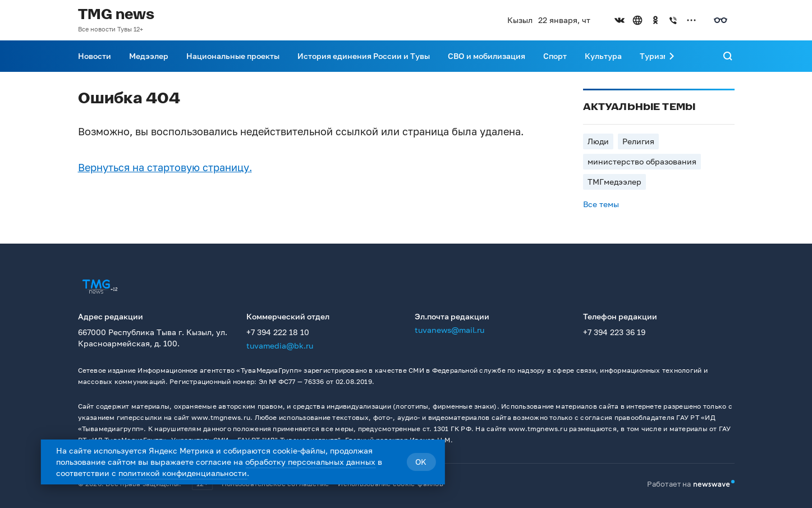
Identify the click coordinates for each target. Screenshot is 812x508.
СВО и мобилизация (487, 56)
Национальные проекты (233, 56)
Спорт (555, 56)
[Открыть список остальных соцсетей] (691, 20)
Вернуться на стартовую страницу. (165, 167)
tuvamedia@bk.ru (280, 345)
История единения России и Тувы (364, 56)
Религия (638, 141)
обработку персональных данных (310, 462)
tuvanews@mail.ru (449, 330)
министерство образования (642, 161)
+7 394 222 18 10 (278, 332)
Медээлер (149, 56)
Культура (603, 56)
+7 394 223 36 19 (614, 332)
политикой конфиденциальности (183, 473)
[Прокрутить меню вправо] (672, 56)
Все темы (601, 204)
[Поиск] (728, 56)
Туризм (654, 56)
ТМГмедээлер (614, 182)
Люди (598, 141)
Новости (95, 56)
